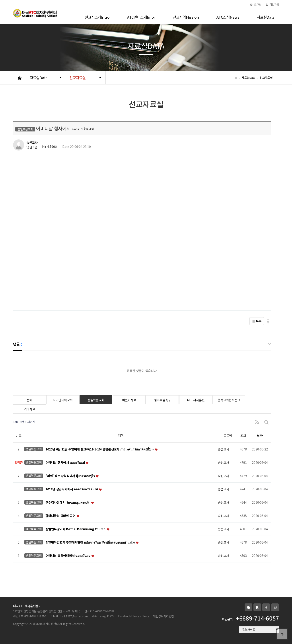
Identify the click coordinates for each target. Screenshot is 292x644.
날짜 (260, 436)
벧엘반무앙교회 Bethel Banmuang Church (76, 529)
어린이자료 (129, 400)
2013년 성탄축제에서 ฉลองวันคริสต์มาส (72, 489)
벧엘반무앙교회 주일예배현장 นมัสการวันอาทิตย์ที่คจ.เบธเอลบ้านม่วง (90, 542)
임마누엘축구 (162, 400)
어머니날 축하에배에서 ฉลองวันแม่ (68, 556)
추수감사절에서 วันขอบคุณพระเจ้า (68, 503)
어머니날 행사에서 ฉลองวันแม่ (65, 463)
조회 (243, 436)
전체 (29, 400)
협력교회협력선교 (229, 400)
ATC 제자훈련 (196, 400)
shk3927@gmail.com (75, 616)
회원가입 (272, 4)
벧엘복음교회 (96, 400)
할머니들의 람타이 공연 (61, 516)
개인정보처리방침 (164, 616)
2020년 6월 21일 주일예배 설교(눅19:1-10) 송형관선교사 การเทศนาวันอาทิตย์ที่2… (100, 449)
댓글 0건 (32, 147)
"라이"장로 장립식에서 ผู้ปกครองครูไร (70, 476)
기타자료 (30, 409)
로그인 (256, 4)
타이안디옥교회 (63, 400)
